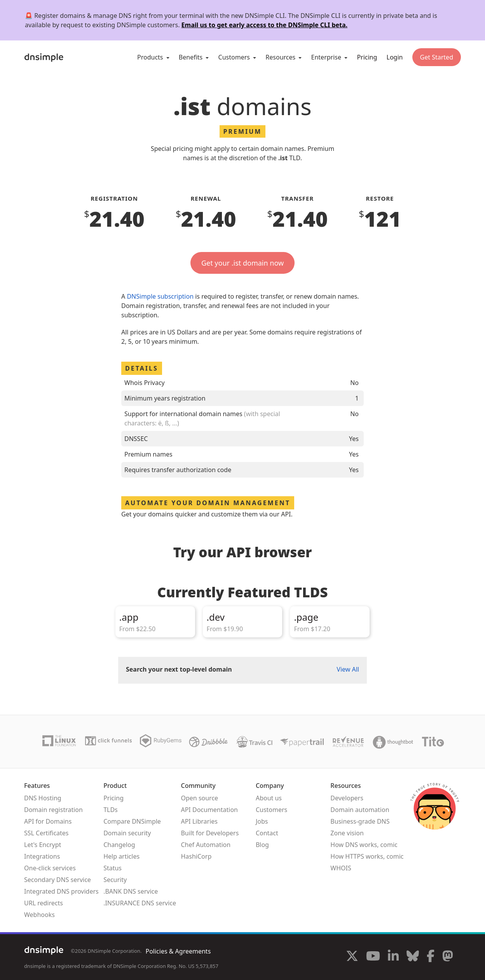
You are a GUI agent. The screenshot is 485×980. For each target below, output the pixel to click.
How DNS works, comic (364, 845)
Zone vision (347, 833)
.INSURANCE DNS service (140, 903)
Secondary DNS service (58, 880)
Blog (262, 845)
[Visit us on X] (352, 957)
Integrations (42, 856)
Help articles (121, 856)
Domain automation (360, 810)
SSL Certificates (46, 833)
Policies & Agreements (178, 951)
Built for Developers (210, 833)
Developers (347, 798)
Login (395, 57)
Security (115, 880)
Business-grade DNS (360, 821)
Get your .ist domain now (242, 263)
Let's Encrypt (43, 845)
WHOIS (341, 868)
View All (348, 669)
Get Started (437, 57)
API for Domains (48, 821)
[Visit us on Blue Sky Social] (413, 957)
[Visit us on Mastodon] (448, 957)
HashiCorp (196, 856)
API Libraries (199, 821)
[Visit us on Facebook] (431, 957)
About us (269, 798)
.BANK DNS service (131, 891)
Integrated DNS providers (61, 891)
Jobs (262, 821)
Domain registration (53, 810)
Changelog (119, 845)
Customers (271, 810)
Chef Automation (206, 845)
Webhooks (39, 915)
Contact (267, 833)
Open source (199, 798)
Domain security (127, 833)
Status (113, 868)
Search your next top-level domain (179, 669)
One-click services (50, 868)
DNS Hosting (43, 798)
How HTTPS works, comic (367, 856)
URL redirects (44, 903)
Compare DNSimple (132, 821)
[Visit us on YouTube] (373, 957)
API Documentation (209, 810)
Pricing (367, 57)
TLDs (111, 810)
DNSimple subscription (160, 296)
